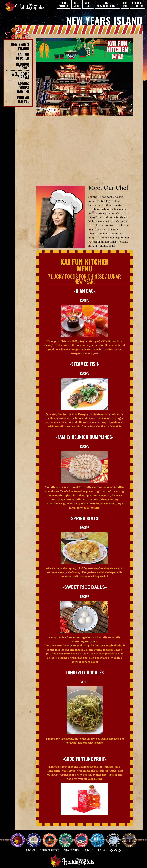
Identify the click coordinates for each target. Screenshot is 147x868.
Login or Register (137, 4)
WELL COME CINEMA (20, 76)
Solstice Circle (129, 837)
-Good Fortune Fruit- (85, 759)
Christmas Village (83, 837)
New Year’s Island (20, 46)
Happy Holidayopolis (19, 837)
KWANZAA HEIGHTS (67, 837)
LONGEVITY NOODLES (85, 672)
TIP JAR (125, 4)
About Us (88, 4)
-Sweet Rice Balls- (85, 587)
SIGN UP (89, 850)
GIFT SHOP (76, 4)
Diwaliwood (51, 836)
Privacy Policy (72, 850)
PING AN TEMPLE (23, 99)
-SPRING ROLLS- (85, 518)
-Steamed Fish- (85, 364)
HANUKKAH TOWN (99, 837)
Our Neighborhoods (106, 4)
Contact (31, 850)
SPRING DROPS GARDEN (23, 87)
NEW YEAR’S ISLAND (114, 839)
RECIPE (85, 300)
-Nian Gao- (85, 291)
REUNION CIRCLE (23, 66)
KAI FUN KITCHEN (23, 56)
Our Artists (64, 4)
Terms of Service (49, 850)
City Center (33, 837)
